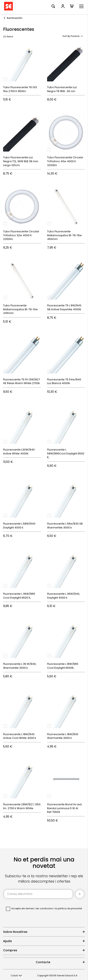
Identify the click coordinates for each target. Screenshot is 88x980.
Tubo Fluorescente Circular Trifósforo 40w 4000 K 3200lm (65, 161)
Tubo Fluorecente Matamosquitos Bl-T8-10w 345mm (20, 309)
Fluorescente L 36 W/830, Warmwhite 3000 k (20, 666)
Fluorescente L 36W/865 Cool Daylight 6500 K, (19, 596)
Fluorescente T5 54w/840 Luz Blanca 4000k (64, 381)
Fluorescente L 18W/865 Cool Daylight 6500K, (63, 666)
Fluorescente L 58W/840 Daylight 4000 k (19, 526)
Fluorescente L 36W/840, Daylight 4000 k (64, 596)
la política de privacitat (68, 908)
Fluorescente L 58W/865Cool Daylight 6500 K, (66, 453)
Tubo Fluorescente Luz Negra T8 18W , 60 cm (62, 89)
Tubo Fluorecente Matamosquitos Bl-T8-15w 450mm (64, 235)
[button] (16, 976)
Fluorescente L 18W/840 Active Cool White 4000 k (20, 736)
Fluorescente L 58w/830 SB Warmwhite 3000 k (65, 526)
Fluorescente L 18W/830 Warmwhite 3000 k (63, 736)
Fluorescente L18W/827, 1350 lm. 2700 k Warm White (22, 806)
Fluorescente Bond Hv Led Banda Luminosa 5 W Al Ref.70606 (64, 808)
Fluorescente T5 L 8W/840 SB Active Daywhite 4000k (64, 307)
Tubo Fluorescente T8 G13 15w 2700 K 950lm (20, 89)
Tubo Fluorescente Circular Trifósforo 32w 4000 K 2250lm (21, 235)
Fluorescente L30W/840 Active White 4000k (19, 452)
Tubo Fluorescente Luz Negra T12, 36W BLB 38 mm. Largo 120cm (21, 161)
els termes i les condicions (37, 908)
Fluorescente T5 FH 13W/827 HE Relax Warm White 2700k (21, 381)
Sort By (66, 36)
